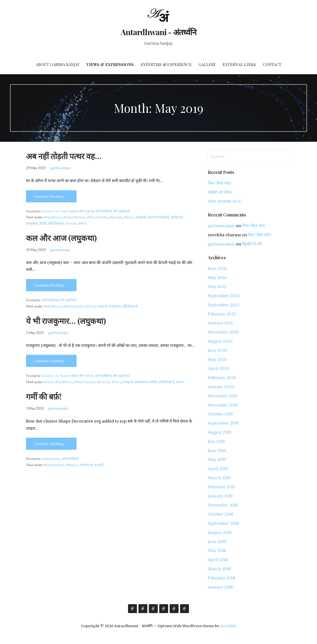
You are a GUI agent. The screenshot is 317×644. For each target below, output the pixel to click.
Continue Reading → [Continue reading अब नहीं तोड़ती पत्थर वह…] (51, 196)
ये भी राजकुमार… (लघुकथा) (66, 321)
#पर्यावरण (86, 465)
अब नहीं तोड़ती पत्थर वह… (64, 156)
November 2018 (223, 505)
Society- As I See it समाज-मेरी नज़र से (67, 211)
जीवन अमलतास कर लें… (226, 201)
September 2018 (223, 523)
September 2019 (223, 423)
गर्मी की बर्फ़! (44, 396)
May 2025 (217, 286)
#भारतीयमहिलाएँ (158, 217)
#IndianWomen (74, 217)
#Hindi (49, 382)
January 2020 (221, 387)
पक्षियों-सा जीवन (220, 192)
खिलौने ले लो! (252, 244)
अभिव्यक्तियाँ (103, 211)
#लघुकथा (32, 223)
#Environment (54, 465)
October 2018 (221, 514)
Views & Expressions (110, 64)
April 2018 (218, 560)
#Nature (72, 465)
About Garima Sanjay (58, 64)
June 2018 (217, 542)
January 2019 (220, 496)
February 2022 (222, 314)
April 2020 (218, 368)
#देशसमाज (142, 382)
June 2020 (218, 350)
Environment (51, 459)
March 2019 (219, 478)
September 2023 (224, 305)
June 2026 (217, 268)
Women (71, 223)
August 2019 (220, 432)
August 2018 (220, 532)
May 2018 (217, 550)
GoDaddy (228, 626)
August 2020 (220, 341)
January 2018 (220, 587)
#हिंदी (43, 223)
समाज (82, 223)
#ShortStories (98, 217)
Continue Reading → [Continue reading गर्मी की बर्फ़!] (51, 444)
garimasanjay (60, 168)
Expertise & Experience (166, 64)
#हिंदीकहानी (56, 223)
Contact (272, 64)
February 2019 (221, 487)
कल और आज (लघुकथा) (61, 238)
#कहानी (141, 217)
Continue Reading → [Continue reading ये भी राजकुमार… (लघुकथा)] (51, 361)
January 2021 (220, 323)
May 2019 (217, 459)
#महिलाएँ (177, 217)
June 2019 (217, 451)
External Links (239, 64)
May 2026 (217, 278)
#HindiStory (53, 217)
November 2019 (223, 405)
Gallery (207, 64)
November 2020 (223, 332)
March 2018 (219, 569)
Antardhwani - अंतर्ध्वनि (159, 32)
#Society (116, 217)
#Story (129, 217)
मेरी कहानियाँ (121, 211)
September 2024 (224, 296)
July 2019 (216, 441)
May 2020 (217, 359)
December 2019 (223, 396)
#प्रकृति (99, 465)
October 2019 (220, 414)
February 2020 (222, 378)
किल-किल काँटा (219, 183)
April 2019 (218, 469)
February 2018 (222, 578)
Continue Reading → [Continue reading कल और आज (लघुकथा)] (51, 285)
